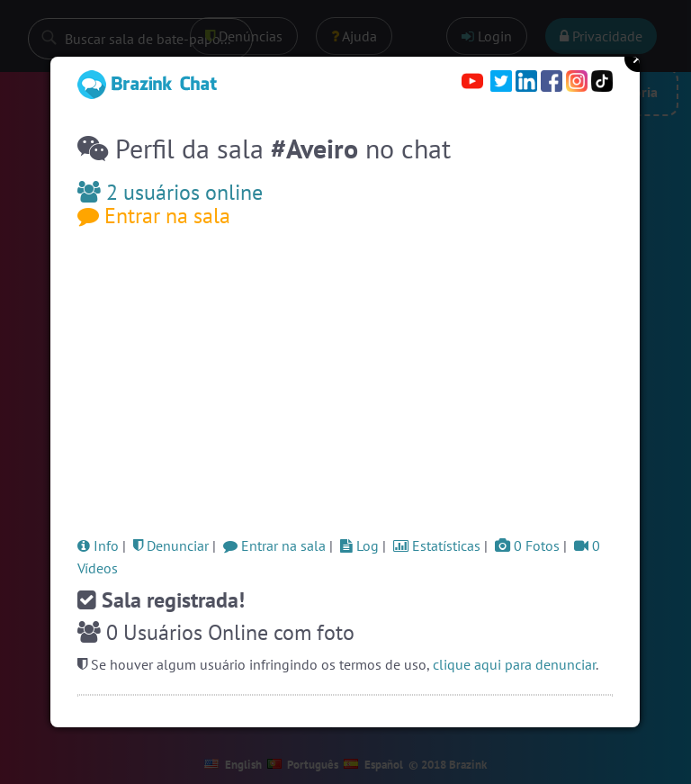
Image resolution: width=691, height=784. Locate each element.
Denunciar (171, 545)
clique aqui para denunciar (514, 664)
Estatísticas (437, 545)
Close (638, 59)
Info (98, 545)
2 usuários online (170, 192)
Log (359, 545)
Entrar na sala (154, 216)
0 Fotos (527, 545)
